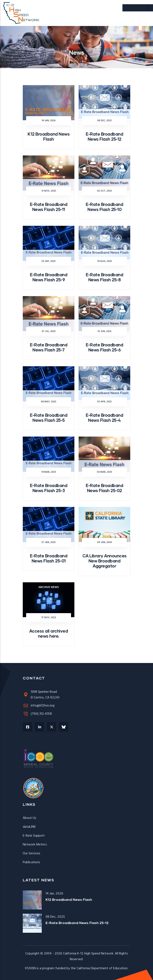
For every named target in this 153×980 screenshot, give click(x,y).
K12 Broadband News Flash (69, 899)
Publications (31, 862)
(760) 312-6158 (37, 714)
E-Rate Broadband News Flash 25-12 (77, 923)
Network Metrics (35, 845)
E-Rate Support (34, 836)
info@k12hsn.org (39, 706)
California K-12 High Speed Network (88, 954)
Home (77, 43)
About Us (30, 818)
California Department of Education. (102, 968)
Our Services (32, 853)
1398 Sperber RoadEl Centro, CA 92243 (41, 695)
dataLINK (29, 827)
